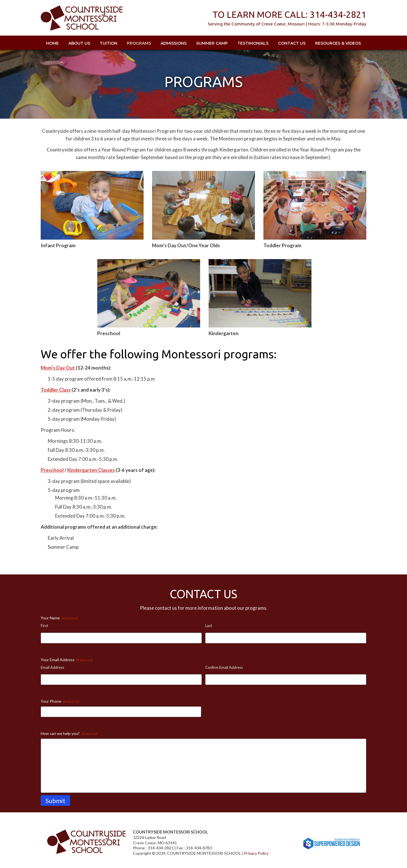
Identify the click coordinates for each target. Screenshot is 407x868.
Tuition (109, 43)
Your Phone (60, 701)
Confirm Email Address (224, 667)
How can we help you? (69, 734)
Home (52, 43)
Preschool (52, 470)
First (44, 626)
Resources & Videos (338, 43)
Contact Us (292, 43)
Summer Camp (212, 43)
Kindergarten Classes (91, 470)
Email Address (52, 667)
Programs (139, 43)
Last (209, 626)
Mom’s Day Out (58, 368)
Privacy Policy (256, 853)
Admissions (174, 43)
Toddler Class (56, 390)
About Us (79, 43)
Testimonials (253, 43)
